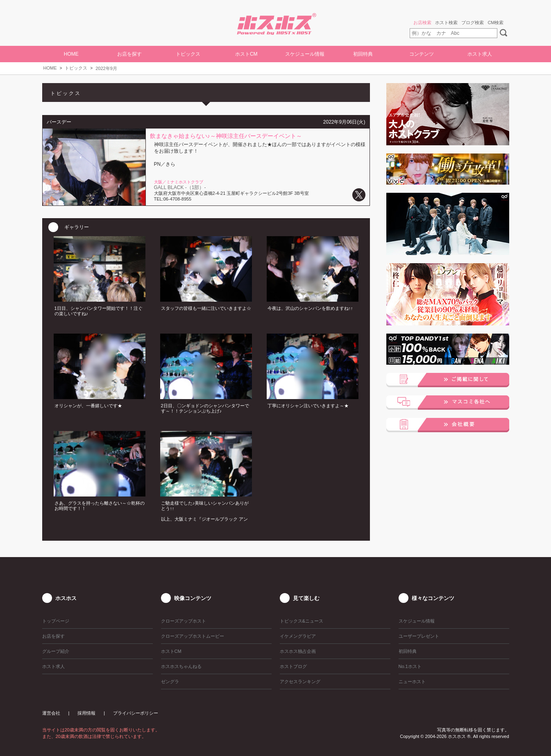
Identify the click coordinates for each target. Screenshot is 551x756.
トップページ (56, 621)
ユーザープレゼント (419, 636)
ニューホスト (412, 682)
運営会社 (51, 713)
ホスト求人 (480, 54)
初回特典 (363, 54)
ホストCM (246, 54)
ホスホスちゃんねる (181, 666)
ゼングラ (170, 682)
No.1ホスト (410, 666)
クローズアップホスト (184, 621)
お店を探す (129, 54)
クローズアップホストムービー (193, 636)
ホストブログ (293, 666)
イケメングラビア (298, 636)
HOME (71, 54)
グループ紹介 (56, 651)
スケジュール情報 (305, 54)
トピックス (76, 68)
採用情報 (86, 713)
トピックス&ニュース (302, 621)
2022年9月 (106, 68)
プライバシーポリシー (136, 713)
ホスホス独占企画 (298, 651)
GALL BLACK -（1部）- (180, 187)
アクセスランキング (300, 682)
